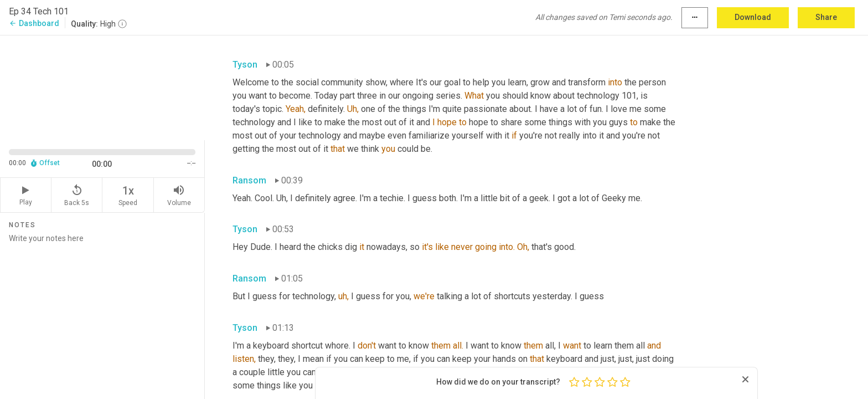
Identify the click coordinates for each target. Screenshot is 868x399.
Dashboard (34, 23)
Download (753, 17)
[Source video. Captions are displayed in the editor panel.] (102, 87)
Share (826, 17)
